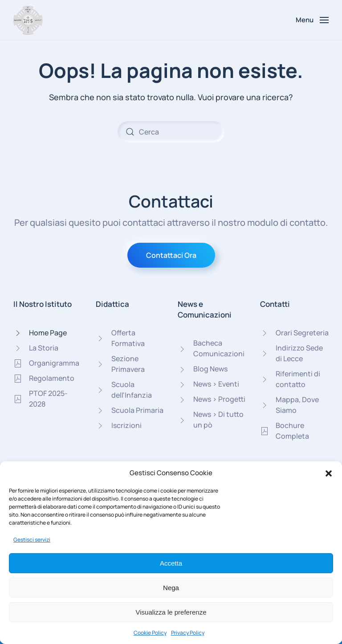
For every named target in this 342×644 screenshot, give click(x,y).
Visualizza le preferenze (171, 612)
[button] (329, 473)
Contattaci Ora (171, 255)
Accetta (171, 563)
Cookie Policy (150, 633)
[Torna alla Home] (28, 20)
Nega (171, 588)
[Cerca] (171, 132)
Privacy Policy (188, 633)
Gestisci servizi (32, 540)
